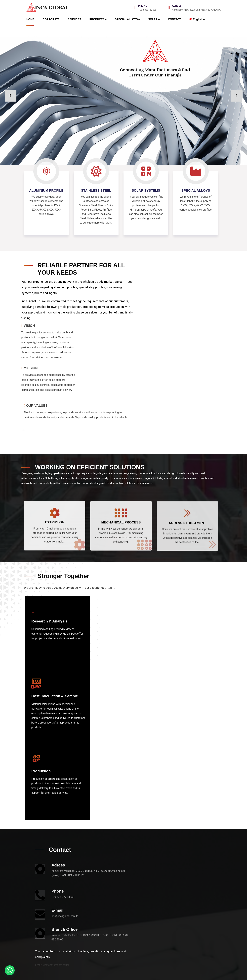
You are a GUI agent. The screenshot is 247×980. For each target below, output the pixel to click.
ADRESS (177, 6)
